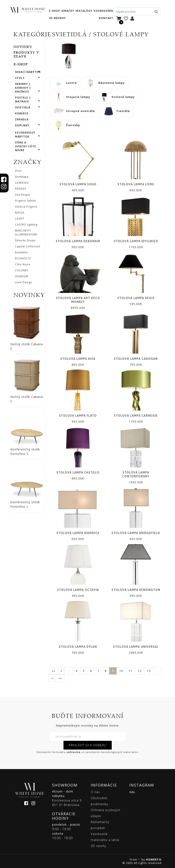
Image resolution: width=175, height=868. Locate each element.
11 (130, 671)
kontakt (106, 18)
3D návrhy (57, 18)
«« (53, 671)
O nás (95, 792)
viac (132, 792)
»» (60, 678)
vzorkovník (103, 11)
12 (140, 671)
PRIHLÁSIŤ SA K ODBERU (88, 745)
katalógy (84, 11)
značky (68, 11)
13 (149, 671)
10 (121, 671)
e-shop (54, 11)
